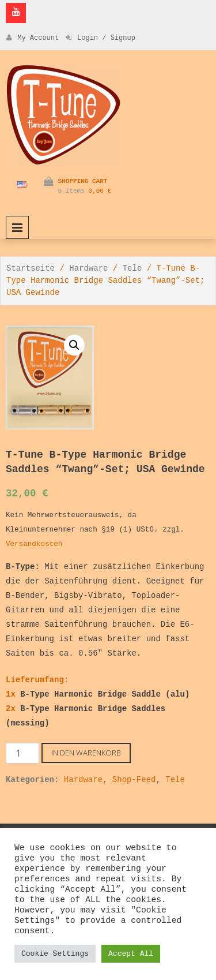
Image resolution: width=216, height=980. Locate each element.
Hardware (88, 268)
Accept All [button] (131, 954)
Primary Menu (17, 227)
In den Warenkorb (86, 753)
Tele (132, 268)
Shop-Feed (134, 780)
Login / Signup (101, 38)
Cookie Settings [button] (55, 954)
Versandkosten (34, 544)
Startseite (31, 268)
